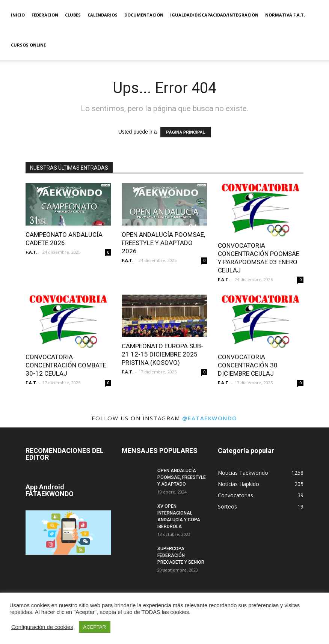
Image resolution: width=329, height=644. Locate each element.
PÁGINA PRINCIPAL (186, 132)
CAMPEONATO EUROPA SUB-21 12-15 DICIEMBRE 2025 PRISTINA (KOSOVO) (162, 354)
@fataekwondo (210, 418)
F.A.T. (31, 252)
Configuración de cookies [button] (42, 627)
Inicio (18, 15)
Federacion (45, 15)
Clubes (73, 15)
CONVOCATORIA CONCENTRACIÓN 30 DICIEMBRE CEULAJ (248, 365)
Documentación (144, 15)
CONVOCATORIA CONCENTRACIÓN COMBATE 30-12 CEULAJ (66, 365)
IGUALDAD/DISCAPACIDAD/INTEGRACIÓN (214, 15)
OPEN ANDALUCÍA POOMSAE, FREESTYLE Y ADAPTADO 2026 (163, 243)
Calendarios (103, 15)
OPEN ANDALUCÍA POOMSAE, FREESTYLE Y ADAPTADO (182, 477)
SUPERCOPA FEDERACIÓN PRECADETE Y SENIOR (181, 555)
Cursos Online (28, 45)
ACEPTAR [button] (95, 627)
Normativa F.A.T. (285, 15)
